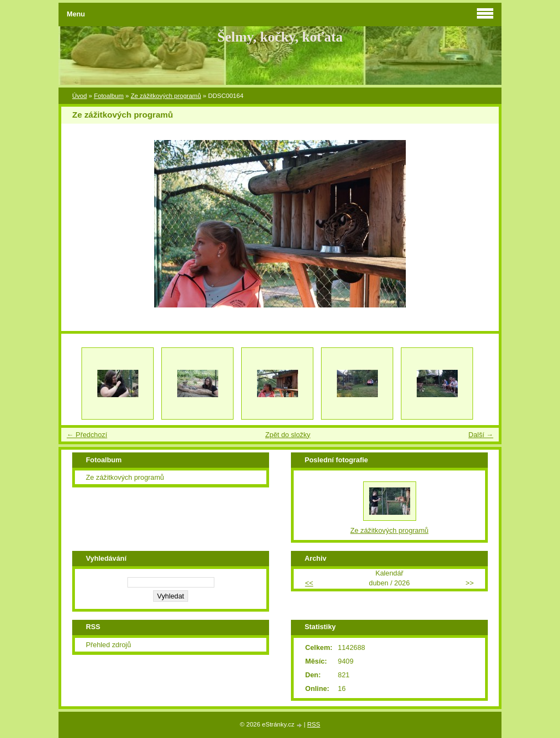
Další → (481, 435)
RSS (314, 724)
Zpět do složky (288, 435)
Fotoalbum (109, 96)
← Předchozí (87, 435)
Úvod (80, 96)
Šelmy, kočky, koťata (280, 37)
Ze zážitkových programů (166, 96)
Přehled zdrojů (109, 645)
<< (309, 583)
